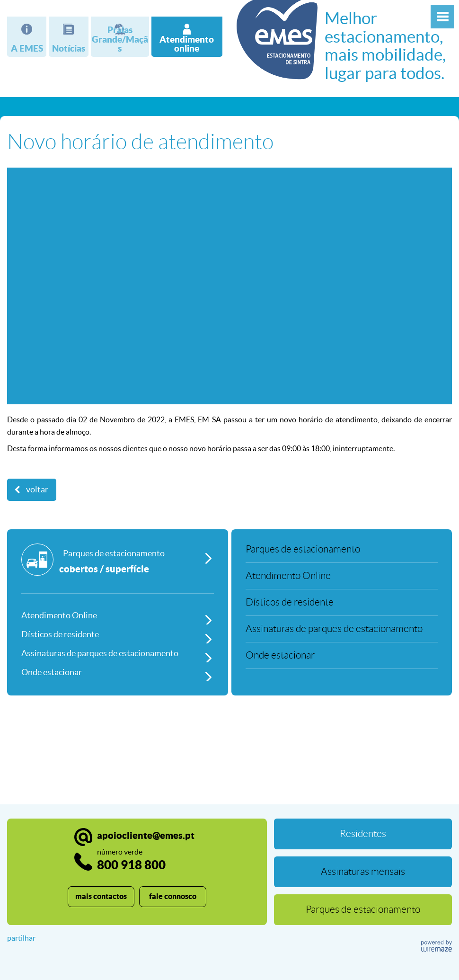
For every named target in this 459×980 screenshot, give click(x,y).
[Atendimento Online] (118, 615)
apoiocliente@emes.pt (146, 835)
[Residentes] (363, 834)
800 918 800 (131, 860)
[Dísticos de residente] (118, 634)
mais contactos (101, 896)
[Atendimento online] (187, 37)
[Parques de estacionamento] (118, 569)
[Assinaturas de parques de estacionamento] (118, 653)
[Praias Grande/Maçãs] (120, 37)
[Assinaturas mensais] (363, 872)
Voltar (37, 490)
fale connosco (173, 896)
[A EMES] (27, 37)
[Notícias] (68, 37)
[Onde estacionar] (118, 672)
